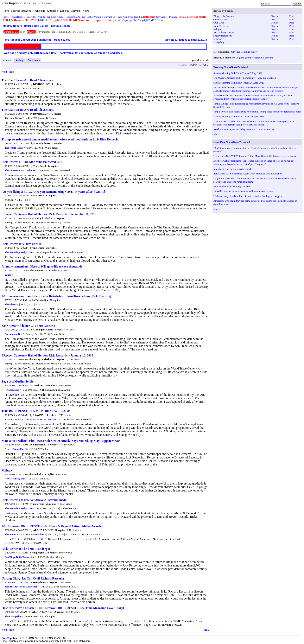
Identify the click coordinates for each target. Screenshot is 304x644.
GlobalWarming (95, 17)
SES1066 (39, 196)
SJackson (38, 385)
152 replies (58, 359)
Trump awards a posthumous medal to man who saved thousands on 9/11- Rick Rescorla (60, 139)
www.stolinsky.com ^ (16, 479)
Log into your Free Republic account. (255, 58)
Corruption (109, 17)
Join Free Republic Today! (244, 52)
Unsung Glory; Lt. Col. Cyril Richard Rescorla (33, 578)
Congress (128, 17)
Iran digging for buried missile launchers (234, 169)
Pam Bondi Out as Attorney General (232, 186)
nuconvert (40, 270)
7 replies (53, 582)
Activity (19, 60)
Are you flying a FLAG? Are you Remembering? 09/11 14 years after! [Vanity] (53, 192)
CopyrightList (130, 20)
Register (46, 3)
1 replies (56, 84)
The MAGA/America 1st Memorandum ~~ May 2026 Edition (245, 78)
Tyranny (173, 17)
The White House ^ (15, 148)
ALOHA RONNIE (43, 530)
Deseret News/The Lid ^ (18, 449)
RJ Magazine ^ (13, 390)
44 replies (53, 166)
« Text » (204, 65)
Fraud (137, 17)
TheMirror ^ (12, 304)
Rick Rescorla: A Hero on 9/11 (21, 244)
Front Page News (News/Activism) (232, 142)
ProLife (41, 17)
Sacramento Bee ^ (14, 334)
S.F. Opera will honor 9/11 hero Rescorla (28, 326)
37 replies (51, 196)
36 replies (55, 300)
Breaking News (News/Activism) (231, 67)
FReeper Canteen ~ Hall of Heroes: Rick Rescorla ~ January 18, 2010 (47, 355)
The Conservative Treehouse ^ (21, 170)
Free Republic (12, 3)
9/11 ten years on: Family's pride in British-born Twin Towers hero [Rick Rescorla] (56, 296)
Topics (274, 16)
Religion (218, 29)
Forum (28, 3)
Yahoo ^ (9, 275)
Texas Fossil (40, 166)
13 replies (52, 270)
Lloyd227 (38, 415)
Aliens (60, 17)
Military (7, 470)
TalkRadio (43, 20)
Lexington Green (44, 330)
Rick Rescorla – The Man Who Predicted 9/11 (32, 162)
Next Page (8, 72)
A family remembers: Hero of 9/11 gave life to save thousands (42, 266)
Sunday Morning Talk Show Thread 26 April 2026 (239, 83)
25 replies (57, 143)
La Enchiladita (40, 300)
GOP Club (219, 23)
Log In (36, 3)
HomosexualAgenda (75, 17)
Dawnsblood (40, 582)
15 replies (51, 415)
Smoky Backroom (223, 36)
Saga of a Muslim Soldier (18, 381)
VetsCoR (218, 39)
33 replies (51, 553)
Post (291, 16)
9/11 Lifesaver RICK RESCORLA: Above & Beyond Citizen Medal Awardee (52, 526)
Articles (7, 61)
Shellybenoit (40, 445)
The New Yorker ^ (15, 118)
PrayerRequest (18, 17)
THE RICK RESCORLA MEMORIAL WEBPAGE (36, 411)
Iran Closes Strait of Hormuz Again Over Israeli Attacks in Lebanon (248, 174)
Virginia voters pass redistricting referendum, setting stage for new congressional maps (257, 112)
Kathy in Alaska (43, 218)
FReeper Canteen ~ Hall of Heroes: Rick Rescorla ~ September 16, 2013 (49, 214)
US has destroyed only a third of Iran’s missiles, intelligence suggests (248, 196)
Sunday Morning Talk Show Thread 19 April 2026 (239, 116)
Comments (34, 60)
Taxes (119, 17)
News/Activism (221, 26)
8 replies (59, 330)
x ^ (6, 88)
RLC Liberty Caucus (224, 32)
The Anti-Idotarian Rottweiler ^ (22, 587)
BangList (51, 17)
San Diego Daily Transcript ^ (20, 557)
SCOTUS (31, 17)
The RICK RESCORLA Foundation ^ (25, 534)
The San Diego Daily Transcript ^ (23, 252)
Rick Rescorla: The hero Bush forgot (26, 549)
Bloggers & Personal (224, 16)
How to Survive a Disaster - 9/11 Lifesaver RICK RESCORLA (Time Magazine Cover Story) (63, 608)
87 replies (59, 218)
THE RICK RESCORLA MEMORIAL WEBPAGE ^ (33, 419)
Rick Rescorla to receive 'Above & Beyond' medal (35, 500)
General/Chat (220, 19)
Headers (192, 65)
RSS (207, 630)
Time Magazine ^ (14, 616)
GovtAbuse (162, 17)
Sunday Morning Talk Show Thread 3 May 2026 (238, 73)
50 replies (53, 445)
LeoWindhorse (42, 143)
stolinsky (38, 474)
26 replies (51, 248)
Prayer (6, 17)
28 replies (60, 530)
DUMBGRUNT (42, 84)
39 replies (59, 612)
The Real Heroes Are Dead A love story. (28, 80)
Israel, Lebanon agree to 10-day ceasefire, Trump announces (244, 129)
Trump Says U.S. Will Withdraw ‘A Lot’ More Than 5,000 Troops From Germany (255, 156)
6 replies (56, 114)
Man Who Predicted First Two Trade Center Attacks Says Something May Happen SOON (61, 441)
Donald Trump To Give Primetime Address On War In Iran (243, 191)
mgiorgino (39, 248)
